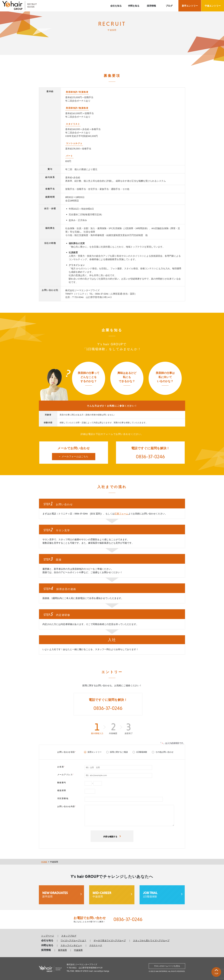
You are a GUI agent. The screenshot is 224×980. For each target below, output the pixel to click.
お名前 (61, 766)
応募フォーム (121, 513)
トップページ (48, 935)
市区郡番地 (63, 798)
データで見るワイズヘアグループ (110, 940)
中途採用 (54, 861)
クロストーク (96, 945)
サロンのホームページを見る (167, 965)
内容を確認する (110, 836)
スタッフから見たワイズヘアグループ (151, 940)
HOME (44, 861)
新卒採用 (61, 894)
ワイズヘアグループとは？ (73, 940)
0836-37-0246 (150, 456)
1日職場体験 (162, 894)
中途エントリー (213, 6)
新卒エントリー (190, 6)
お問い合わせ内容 (67, 806)
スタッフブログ (69, 935)
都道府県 (62, 790)
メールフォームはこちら (75, 456)
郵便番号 (62, 782)
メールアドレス (65, 774)
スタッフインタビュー (71, 945)
